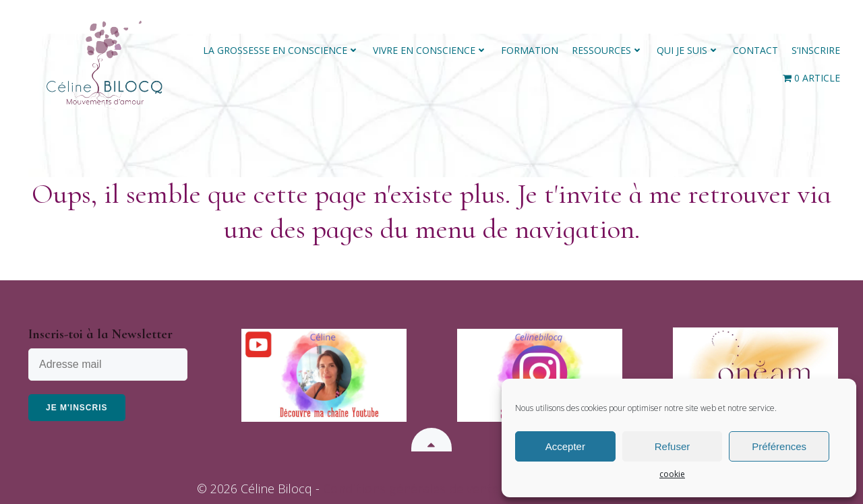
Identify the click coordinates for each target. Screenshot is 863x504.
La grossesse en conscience (281, 50)
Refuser (673, 446)
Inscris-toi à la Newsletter (100, 334)
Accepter (565, 446)
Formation (530, 50)
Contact (755, 50)
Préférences (779, 446)
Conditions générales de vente (411, 489)
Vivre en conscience (430, 50)
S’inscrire (816, 50)
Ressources (607, 50)
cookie (672, 474)
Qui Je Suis (688, 50)
